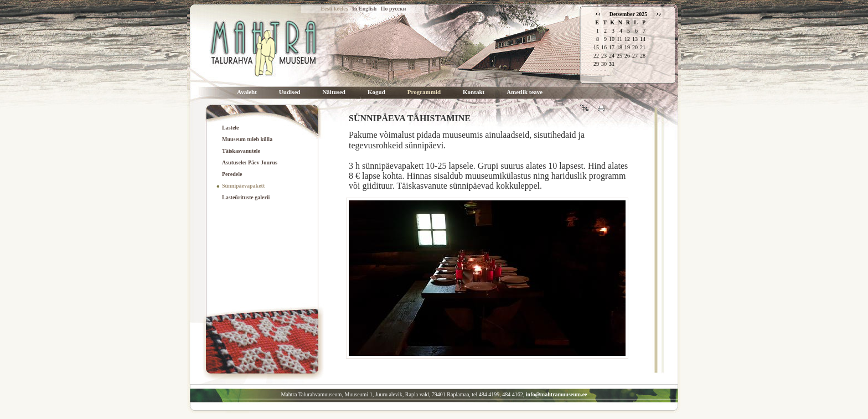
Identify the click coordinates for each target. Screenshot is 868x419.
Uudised (290, 92)
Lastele (231, 128)
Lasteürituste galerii (246, 197)
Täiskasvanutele (241, 151)
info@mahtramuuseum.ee (557, 394)
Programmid (424, 92)
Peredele (232, 174)
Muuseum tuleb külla (247, 139)
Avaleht (247, 92)
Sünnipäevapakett (243, 186)
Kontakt (474, 92)
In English (364, 9)
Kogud (376, 92)
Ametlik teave (525, 92)
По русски (394, 9)
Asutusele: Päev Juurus (250, 162)
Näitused (334, 92)
